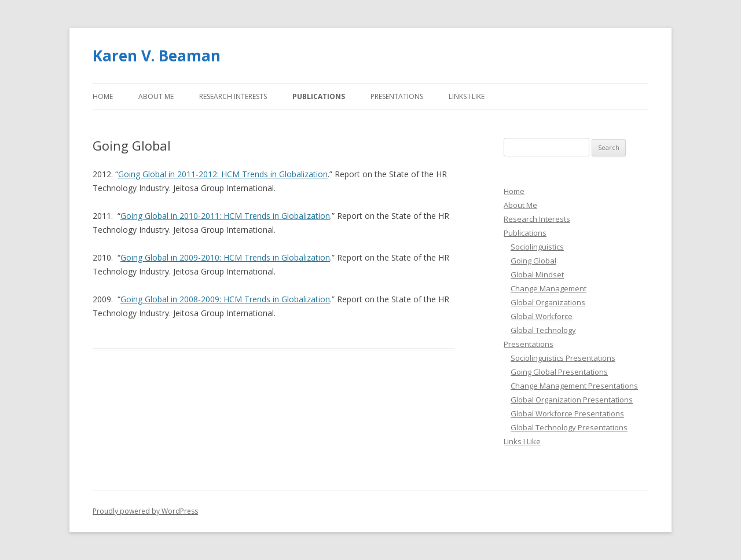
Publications (319, 96)
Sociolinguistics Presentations (563, 358)
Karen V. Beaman (157, 56)
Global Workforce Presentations (567, 413)
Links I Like (467, 96)
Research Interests (233, 96)
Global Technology (543, 330)
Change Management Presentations (574, 386)
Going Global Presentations (559, 372)
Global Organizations (548, 302)
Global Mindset (537, 274)
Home (103, 96)
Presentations (397, 96)
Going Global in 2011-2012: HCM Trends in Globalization (223, 174)
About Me (156, 96)
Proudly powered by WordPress (145, 511)
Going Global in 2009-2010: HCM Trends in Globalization (225, 257)
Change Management (549, 288)
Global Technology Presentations (569, 427)
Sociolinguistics (537, 247)
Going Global (533, 261)
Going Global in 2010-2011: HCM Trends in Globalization (225, 216)
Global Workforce (542, 316)
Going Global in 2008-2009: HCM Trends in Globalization (225, 299)
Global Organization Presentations (572, 400)
